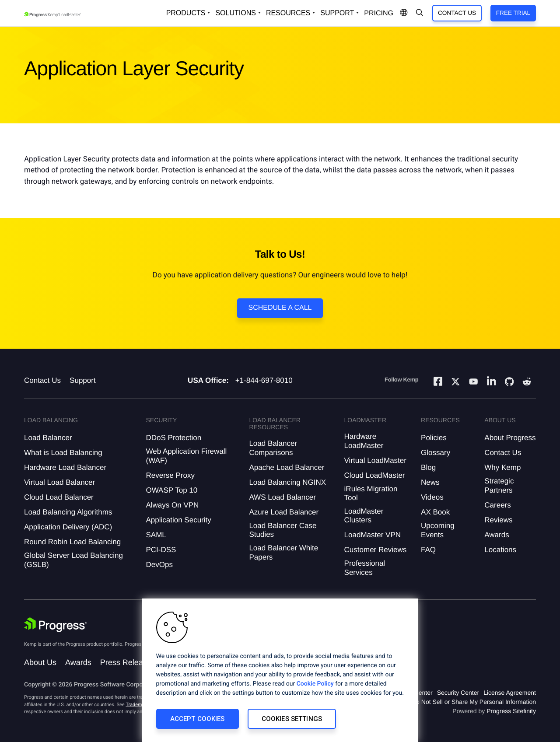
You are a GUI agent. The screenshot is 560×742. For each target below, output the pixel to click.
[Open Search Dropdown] (420, 13)
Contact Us (457, 13)
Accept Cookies (198, 719)
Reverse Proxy (170, 475)
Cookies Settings (292, 719)
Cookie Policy (315, 684)
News (430, 482)
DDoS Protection (173, 438)
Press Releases (128, 662)
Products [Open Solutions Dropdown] (186, 13)
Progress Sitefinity (511, 711)
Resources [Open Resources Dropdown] (288, 13)
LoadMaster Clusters (364, 516)
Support (83, 380)
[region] (280, 670)
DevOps (159, 565)
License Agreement (510, 693)
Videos (432, 497)
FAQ (428, 550)
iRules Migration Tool (371, 493)
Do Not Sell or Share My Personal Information (474, 702)
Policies (434, 438)
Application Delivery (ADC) (68, 527)
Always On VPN (172, 505)
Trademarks (138, 705)
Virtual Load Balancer (59, 482)
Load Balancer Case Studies (283, 530)
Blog (428, 467)
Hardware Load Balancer (65, 467)
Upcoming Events (438, 530)
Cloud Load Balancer (59, 497)
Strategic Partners (499, 485)
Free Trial (513, 13)
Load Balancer (48, 438)
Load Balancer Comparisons (273, 448)
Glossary (436, 453)
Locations (500, 550)
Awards (497, 535)
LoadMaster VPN (373, 535)
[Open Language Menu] (404, 13)
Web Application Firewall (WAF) (186, 456)
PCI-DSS (161, 550)
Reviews (498, 520)
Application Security (178, 520)
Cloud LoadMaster (375, 475)
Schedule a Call (280, 308)
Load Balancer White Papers (283, 552)
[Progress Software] (56, 625)
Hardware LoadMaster (364, 441)
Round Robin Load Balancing (72, 542)
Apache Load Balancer (287, 467)
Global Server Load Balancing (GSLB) (73, 560)
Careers (497, 505)
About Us (40, 662)
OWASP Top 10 (171, 490)
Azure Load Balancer (284, 512)
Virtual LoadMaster (375, 460)
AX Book (435, 512)
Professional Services (365, 568)
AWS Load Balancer (282, 497)
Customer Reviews (376, 550)
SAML (156, 535)
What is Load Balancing (63, 453)
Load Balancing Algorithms (68, 512)
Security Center (458, 693)
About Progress (510, 438)
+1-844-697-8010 (264, 380)
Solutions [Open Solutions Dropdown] (235, 13)
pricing (379, 13)
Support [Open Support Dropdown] (337, 13)
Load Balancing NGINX (287, 482)
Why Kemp (502, 467)
